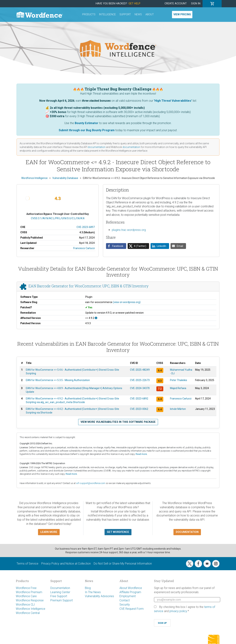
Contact (125, 600)
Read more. (142, 454)
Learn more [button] (49, 532)
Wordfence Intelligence (31, 609)
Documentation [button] (187, 532)
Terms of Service (27, 564)
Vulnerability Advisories (99, 596)
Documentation (60, 588)
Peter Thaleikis (179, 380)
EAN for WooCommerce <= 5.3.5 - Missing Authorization (58, 380)
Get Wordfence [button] (118, 532)
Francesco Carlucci (84, 248)
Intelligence (107, 14)
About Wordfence (131, 588)
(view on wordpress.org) (127, 302)
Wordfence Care (26, 596)
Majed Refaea (178, 388)
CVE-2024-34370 (140, 388)
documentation (97, 147)
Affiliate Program (130, 592)
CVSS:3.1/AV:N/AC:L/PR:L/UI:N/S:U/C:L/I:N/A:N (58, 218)
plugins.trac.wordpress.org (129, 230)
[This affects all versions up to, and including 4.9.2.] (96, 318)
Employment (128, 596)
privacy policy (178, 611)
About (150, 14)
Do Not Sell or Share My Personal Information (123, 564)
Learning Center (60, 592)
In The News (93, 592)
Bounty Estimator (87, 123)
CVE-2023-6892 (139, 399)
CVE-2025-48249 (140, 370)
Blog (88, 588)
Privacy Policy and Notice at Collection (66, 564)
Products (89, 14)
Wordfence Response (30, 600)
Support (125, 14)
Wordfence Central (28, 613)
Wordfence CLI (25, 605)
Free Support (59, 596)
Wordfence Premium (29, 592)
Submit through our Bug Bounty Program (87, 130)
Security (125, 605)
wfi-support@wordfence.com (91, 483)
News (138, 14)
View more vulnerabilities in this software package (118, 422)
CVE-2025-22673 (140, 380)
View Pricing (182, 14)
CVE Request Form (132, 609)
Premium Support (62, 600)
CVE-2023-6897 (86, 227)
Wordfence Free (26, 588)
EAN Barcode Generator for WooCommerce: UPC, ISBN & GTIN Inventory (89, 286)
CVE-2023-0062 (139, 409)
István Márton (178, 409)
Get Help (134, 4)
